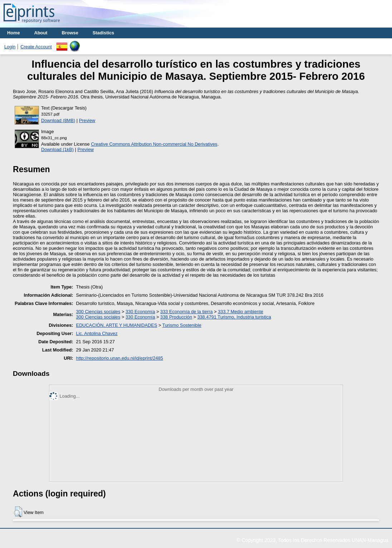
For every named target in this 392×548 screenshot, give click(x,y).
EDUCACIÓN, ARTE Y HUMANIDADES (117, 325)
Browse (70, 33)
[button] (18, 512)
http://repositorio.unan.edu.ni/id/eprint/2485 (120, 358)
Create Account (36, 47)
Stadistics (103, 33)
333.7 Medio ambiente (241, 312)
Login (10, 47)
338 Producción (176, 317)
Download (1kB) (57, 149)
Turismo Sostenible (182, 325)
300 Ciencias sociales (98, 312)
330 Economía (140, 312)
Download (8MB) (58, 120)
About (41, 33)
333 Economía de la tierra (187, 312)
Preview (87, 120)
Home (14, 33)
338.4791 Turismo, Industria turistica (234, 317)
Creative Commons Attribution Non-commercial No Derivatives (154, 144)
